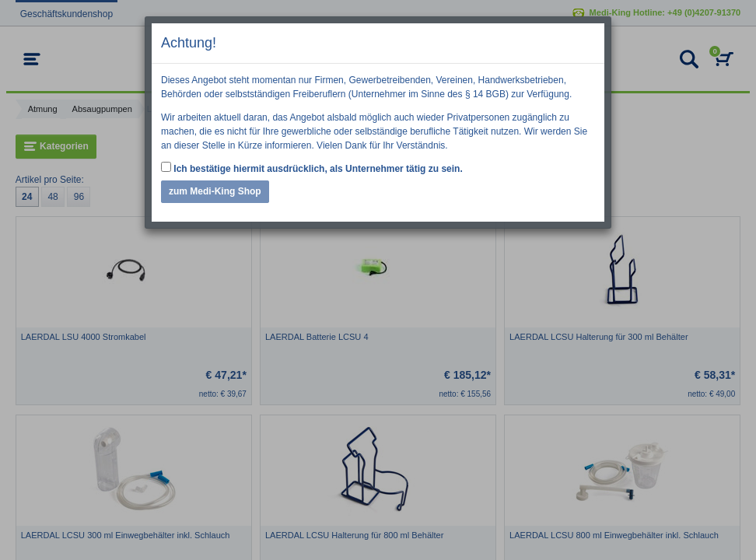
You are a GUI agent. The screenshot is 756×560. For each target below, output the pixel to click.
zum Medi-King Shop (215, 191)
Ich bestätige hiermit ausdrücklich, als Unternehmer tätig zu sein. (312, 168)
